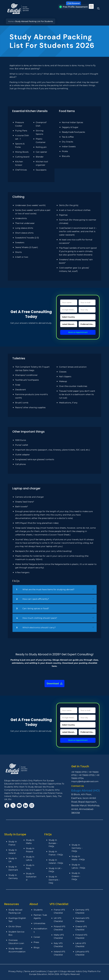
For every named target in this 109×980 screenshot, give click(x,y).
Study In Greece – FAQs (76, 876)
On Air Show (15, 926)
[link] (54, 590)
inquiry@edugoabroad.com (85, 781)
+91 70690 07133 (86, 775)
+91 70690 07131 (79, 772)
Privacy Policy (16, 971)
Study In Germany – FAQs (77, 848)
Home (11, 21)
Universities (39, 923)
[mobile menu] (91, 6)
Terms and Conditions (35, 971)
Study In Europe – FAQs (53, 843)
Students (38, 910)
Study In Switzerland (31, 877)
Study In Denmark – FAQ (54, 880)
